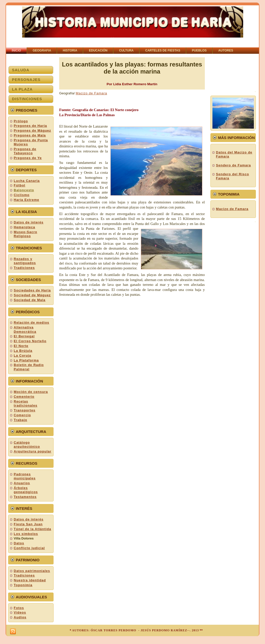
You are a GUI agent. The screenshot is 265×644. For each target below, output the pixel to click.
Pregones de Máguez (32, 130)
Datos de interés (29, 222)
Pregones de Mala (30, 135)
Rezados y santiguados (25, 261)
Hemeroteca (24, 227)
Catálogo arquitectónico (27, 445)
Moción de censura (31, 392)
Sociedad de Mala (30, 300)
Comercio (22, 415)
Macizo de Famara (91, 93)
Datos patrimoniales (32, 571)
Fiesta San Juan (28, 524)
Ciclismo (22, 195)
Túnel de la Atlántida (32, 529)
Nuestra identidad (30, 580)
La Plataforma (26, 360)
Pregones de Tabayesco (25, 151)
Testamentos (25, 497)
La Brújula (23, 351)
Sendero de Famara (234, 165)
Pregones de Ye (28, 158)
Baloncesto (24, 190)
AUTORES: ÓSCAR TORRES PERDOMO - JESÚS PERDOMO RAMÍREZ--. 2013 (135, 630)
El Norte (21, 346)
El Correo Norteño (30, 341)
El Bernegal (24, 336)
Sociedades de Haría (32, 290)
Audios (20, 617)
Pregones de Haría (30, 126)
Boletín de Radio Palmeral (29, 367)
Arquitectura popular (33, 451)
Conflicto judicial (29, 548)
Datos (19, 543)
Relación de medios (31, 323)
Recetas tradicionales (26, 403)
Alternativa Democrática (25, 329)
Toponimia (23, 585)
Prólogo (21, 121)
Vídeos (20, 612)
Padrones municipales (25, 476)
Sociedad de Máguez (32, 295)
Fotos (19, 608)
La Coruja (22, 355)
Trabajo (20, 420)
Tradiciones (24, 268)
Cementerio (24, 397)
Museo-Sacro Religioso (26, 234)
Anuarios (22, 483)
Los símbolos (26, 534)
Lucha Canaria (27, 181)
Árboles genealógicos (26, 490)
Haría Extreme (26, 200)
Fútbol (20, 185)
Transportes (24, 410)
